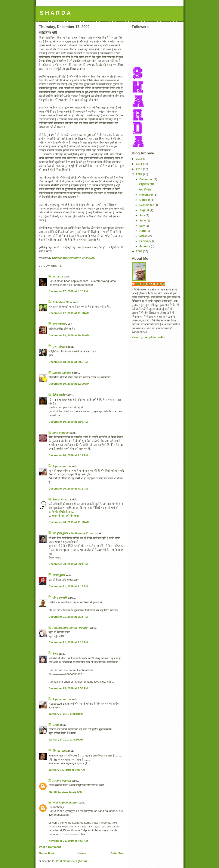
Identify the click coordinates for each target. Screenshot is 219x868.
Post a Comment (50, 847)
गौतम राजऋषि (60, 598)
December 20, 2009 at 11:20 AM (69, 522)
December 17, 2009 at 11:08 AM (69, 313)
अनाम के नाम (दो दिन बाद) (65, 516)
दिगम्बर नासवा (60, 751)
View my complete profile (148, 337)
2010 (140, 169)
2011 (140, 164)
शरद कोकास (59, 324)
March (144, 236)
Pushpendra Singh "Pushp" (71, 628)
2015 (140, 159)
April (143, 231)
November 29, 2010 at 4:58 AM (68, 841)
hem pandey (61, 433)
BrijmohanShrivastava (151, 284)
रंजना (55, 654)
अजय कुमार (59, 575)
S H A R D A (55, 13)
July (143, 215)
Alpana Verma (62, 466)
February (146, 241)
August (145, 210)
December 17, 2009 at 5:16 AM (68, 291)
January (145, 246)
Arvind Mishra (62, 781)
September (147, 205)
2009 (140, 174)
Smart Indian (61, 499)
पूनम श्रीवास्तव (60, 347)
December (146, 179)
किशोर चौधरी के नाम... (63, 512)
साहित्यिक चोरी (146, 184)
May (143, 226)
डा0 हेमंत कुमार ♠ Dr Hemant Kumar (73, 533)
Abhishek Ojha (62, 302)
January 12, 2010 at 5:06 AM (67, 770)
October (145, 200)
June (143, 221)
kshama (58, 276)
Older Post (117, 853)
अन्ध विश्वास (145, 190)
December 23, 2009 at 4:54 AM (68, 688)
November (147, 195)
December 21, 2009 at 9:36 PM (68, 617)
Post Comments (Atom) (71, 861)
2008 (140, 251)
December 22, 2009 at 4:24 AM (68, 642)
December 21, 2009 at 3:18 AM (68, 586)
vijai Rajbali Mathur (65, 803)
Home (82, 853)
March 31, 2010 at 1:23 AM (66, 792)
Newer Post (47, 853)
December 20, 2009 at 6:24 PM (68, 564)
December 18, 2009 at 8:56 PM (68, 362)
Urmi (56, 725)
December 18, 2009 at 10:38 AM (69, 335)
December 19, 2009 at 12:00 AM (69, 384)
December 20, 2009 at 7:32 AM (68, 489)
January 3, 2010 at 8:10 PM (66, 714)
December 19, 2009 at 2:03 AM (68, 422)
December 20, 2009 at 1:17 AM (68, 455)
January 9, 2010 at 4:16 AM (66, 740)
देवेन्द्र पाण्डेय (59, 395)
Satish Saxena (62, 373)
